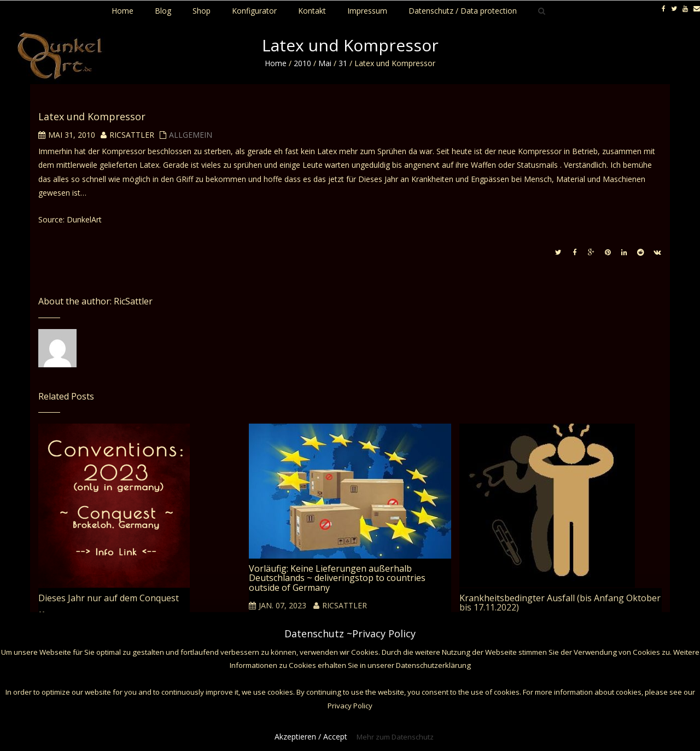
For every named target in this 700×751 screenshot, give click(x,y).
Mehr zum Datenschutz (395, 737)
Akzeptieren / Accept (311, 737)
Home (276, 63)
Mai (325, 63)
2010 (302, 63)
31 (343, 63)
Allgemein (191, 135)
